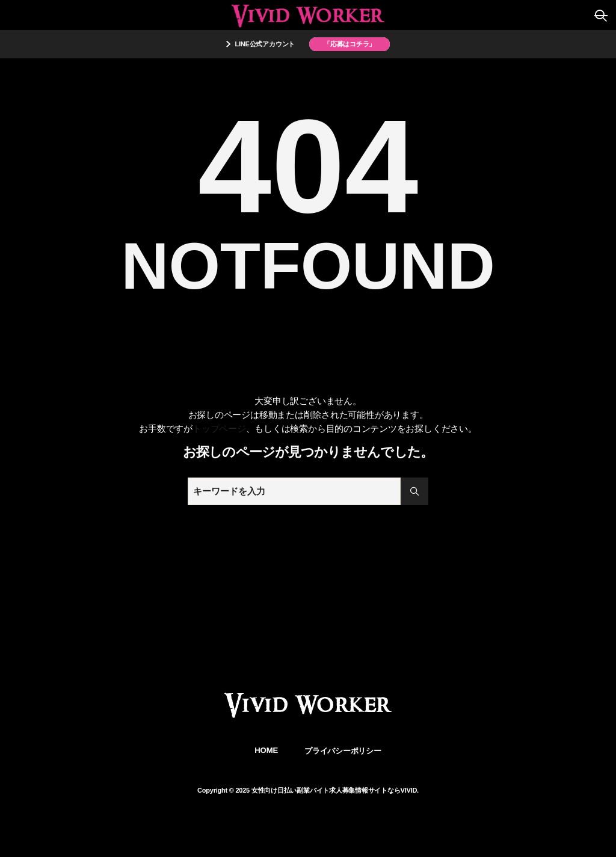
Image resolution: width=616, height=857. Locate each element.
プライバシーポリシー (343, 751)
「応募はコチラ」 (350, 44)
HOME (266, 750)
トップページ (219, 428)
